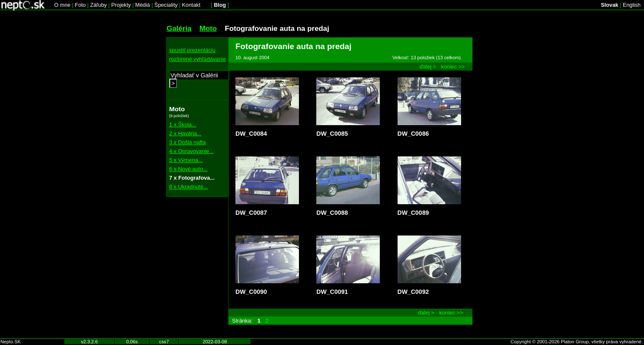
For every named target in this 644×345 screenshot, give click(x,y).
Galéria (179, 28)
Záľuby (98, 5)
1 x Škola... (183, 125)
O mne (62, 5)
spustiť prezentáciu (192, 50)
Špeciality (166, 5)
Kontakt (191, 5)
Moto (208, 28)
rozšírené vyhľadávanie (198, 59)
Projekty (121, 5)
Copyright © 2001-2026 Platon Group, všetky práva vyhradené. (577, 342)
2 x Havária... (185, 133)
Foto (80, 5)
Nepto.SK (11, 342)
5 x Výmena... (186, 160)
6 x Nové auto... (189, 169)
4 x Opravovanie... (192, 151)
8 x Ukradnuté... (189, 187)
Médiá (142, 5)
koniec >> (453, 67)
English (632, 5)
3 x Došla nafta (188, 142)
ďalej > (428, 67)
